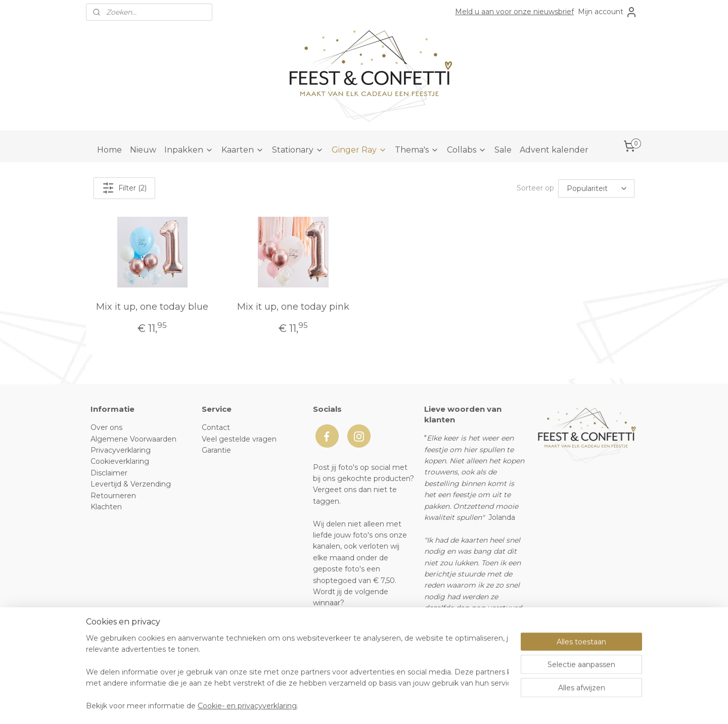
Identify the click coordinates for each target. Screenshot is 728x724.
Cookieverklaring (120, 461)
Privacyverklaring (121, 450)
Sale (503, 150)
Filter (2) (124, 188)
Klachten (106, 507)
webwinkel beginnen (384, 705)
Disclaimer (109, 473)
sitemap (328, 705)
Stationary (298, 150)
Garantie (216, 450)
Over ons (106, 427)
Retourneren (113, 496)
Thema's (417, 150)
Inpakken (189, 150)
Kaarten (243, 150)
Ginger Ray (359, 150)
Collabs (467, 150)
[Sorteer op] (596, 188)
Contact (216, 427)
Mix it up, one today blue (152, 307)
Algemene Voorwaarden (133, 439)
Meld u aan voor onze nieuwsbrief (514, 12)
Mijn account (608, 12)
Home (109, 150)
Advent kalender (554, 150)
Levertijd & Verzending (131, 484)
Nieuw (143, 150)
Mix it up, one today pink (293, 307)
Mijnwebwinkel (473, 705)
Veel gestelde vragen (239, 439)
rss (347, 705)
